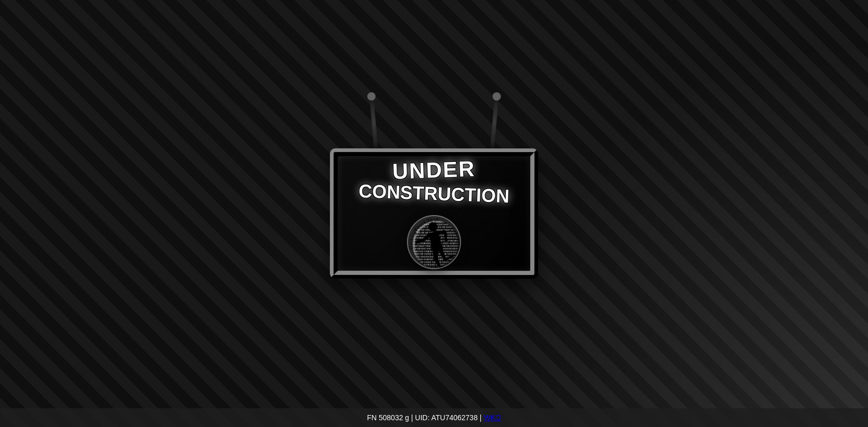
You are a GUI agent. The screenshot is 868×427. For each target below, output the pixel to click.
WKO (492, 418)
